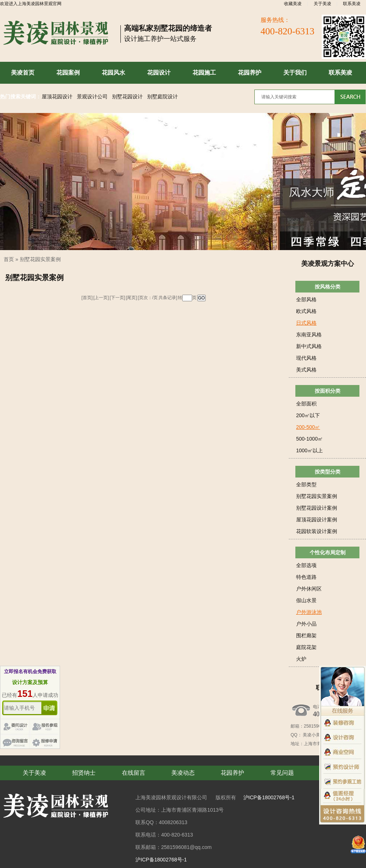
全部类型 (306, 484)
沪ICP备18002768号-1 (269, 797)
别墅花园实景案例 (40, 259)
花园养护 (250, 73)
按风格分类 (328, 287)
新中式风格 (309, 346)
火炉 (301, 659)
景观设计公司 (92, 97)
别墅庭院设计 (163, 97)
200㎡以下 (308, 415)
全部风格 (306, 299)
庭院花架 (306, 647)
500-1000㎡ (309, 439)
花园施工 (204, 73)
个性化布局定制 (328, 552)
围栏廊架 (306, 635)
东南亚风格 (309, 335)
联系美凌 (352, 4)
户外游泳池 (309, 612)
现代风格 (306, 358)
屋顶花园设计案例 (317, 520)
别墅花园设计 (127, 97)
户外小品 (306, 624)
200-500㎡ (308, 427)
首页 (9, 259)
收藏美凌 (293, 4)
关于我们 (295, 73)
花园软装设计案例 (317, 531)
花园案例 (68, 73)
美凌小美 (311, 735)
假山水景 (306, 600)
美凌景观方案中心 (328, 264)
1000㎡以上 (309, 450)
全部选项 (306, 565)
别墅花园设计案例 (317, 508)
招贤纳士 (84, 773)
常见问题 (282, 773)
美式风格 (306, 370)
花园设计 (159, 73)
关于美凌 (322, 4)
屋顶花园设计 (57, 97)
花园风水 (113, 73)
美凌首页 (23, 73)
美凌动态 (183, 773)
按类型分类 (328, 472)
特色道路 (306, 577)
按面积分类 (328, 391)
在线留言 (134, 773)
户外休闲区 (309, 589)
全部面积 (306, 404)
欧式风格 (306, 311)
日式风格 (306, 323)
